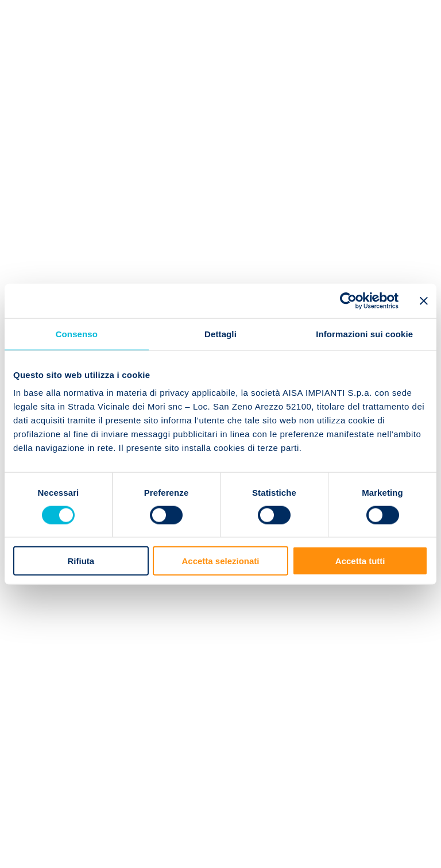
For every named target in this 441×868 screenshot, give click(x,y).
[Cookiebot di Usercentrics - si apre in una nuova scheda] (348, 300)
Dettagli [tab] (220, 333)
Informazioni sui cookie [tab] (364, 333)
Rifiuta (81, 561)
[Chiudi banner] (424, 300)
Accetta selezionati (220, 561)
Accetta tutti (360, 561)
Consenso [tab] (77, 333)
